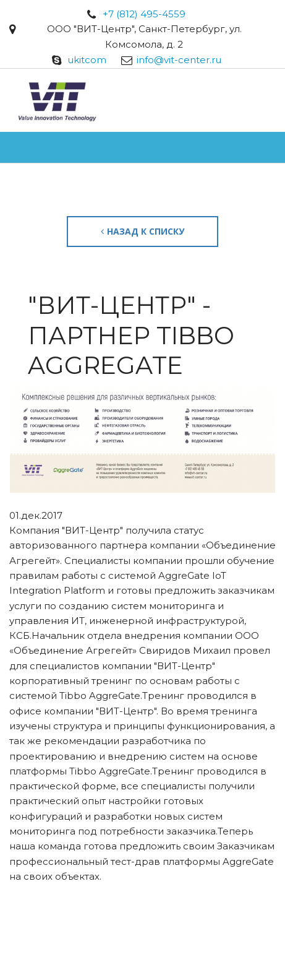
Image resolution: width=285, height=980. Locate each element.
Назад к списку (142, 231)
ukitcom (87, 60)
